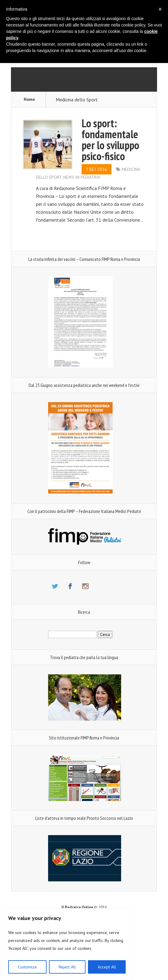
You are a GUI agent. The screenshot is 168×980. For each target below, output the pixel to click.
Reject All (67, 967)
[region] (67, 944)
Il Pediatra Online (77, 907)
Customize (27, 967)
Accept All (107, 967)
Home (29, 99)
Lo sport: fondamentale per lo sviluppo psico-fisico (110, 140)
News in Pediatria (82, 177)
